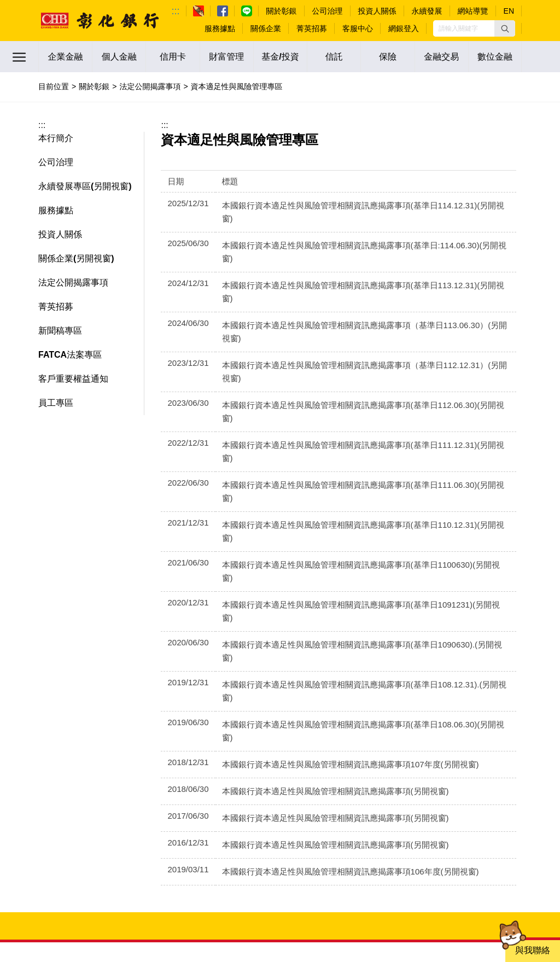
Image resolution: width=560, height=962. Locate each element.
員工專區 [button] (56, 403)
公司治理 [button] (56, 162)
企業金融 (66, 57)
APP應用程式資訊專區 (421, 817)
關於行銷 (509, 801)
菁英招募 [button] (56, 307)
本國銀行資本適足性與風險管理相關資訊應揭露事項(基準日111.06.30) (353, 393)
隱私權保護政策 (497, 817)
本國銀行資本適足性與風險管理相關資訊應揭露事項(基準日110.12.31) (353, 420)
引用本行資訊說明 (436, 826)
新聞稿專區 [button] (60, 331)
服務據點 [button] (56, 210)
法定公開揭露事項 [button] (73, 282)
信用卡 (173, 57)
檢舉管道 (248, 817)
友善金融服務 (501, 826)
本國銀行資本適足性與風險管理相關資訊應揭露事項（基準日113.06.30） (358, 286)
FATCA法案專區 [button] (70, 355)
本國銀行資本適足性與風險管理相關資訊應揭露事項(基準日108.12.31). (354, 527)
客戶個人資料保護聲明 (355, 826)
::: (176, 11)
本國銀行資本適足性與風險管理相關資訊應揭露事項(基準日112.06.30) (353, 339)
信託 (334, 57)
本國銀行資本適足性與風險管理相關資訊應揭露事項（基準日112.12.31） (358, 313)
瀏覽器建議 (294, 817)
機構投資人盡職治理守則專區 (409, 791)
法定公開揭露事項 (150, 86)
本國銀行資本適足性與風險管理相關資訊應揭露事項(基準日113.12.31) (353, 259)
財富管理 (226, 57)
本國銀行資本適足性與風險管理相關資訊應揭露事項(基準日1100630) (351, 447)
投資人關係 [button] (60, 234)
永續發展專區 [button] (65, 186)
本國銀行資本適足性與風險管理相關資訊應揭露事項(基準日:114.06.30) (354, 232)
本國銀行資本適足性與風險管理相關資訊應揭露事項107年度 (335, 581)
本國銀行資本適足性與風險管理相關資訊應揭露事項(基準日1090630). (352, 500)
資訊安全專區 (348, 817)
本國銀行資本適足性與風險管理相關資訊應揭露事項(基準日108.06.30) (353, 554)
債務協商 (424, 801)
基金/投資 (280, 57)
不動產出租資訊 (497, 791)
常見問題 (195, 791)
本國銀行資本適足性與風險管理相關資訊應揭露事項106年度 (335, 688)
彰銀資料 (466, 801)
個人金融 (119, 57)
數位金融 (495, 57)
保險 (388, 57)
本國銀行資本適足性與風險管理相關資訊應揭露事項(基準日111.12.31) (353, 366)
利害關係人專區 (321, 791)
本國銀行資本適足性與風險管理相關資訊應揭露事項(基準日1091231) (351, 473)
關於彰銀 (94, 86)
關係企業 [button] (56, 258)
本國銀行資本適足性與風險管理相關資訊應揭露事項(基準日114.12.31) (353, 205)
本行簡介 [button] (56, 138)
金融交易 (441, 57)
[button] (505, 28)
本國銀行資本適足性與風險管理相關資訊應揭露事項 (320, 607)
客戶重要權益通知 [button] (73, 379)
